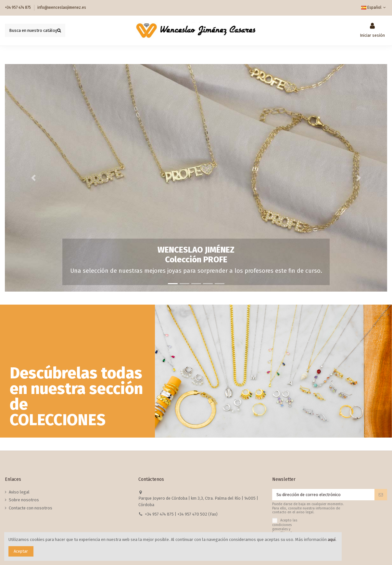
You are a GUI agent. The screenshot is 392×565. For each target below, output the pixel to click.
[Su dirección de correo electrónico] (323, 495)
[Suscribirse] (381, 495)
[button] (34, 178)
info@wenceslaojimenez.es (62, 7)
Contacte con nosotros (31, 508)
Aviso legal (19, 492)
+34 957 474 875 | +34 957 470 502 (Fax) (181, 514)
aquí (332, 539)
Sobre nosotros (24, 500)
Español (374, 7)
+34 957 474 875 (18, 7)
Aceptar (21, 551)
